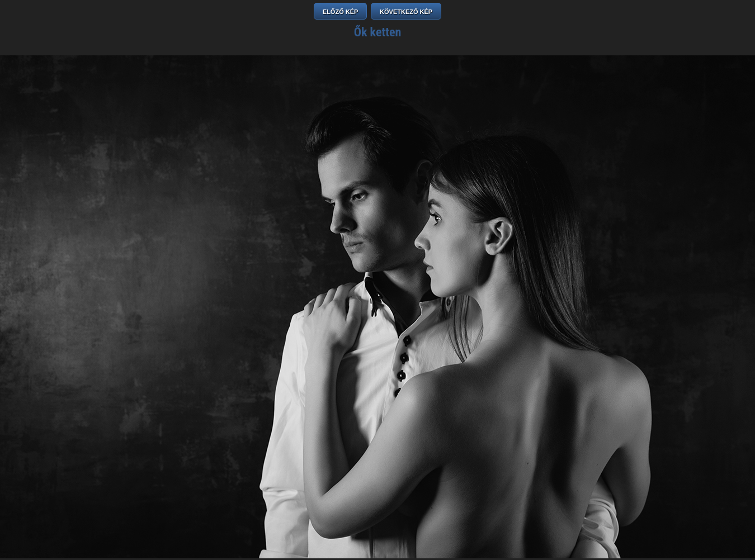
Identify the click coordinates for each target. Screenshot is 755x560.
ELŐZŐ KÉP (341, 12)
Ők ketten (378, 32)
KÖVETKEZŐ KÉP (406, 12)
